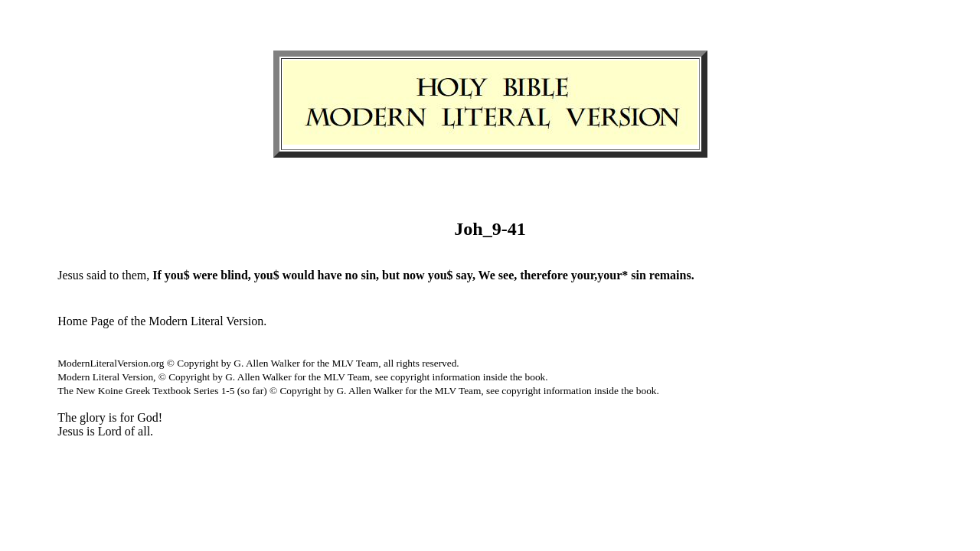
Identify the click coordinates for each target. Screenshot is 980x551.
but (391, 275)
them (134, 275)
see (506, 275)
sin (368, 275)
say (464, 275)
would (299, 275)
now (413, 275)
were (206, 275)
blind (234, 275)
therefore (544, 275)
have (330, 275)
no (352, 275)
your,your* (600, 275)
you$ (177, 275)
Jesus (70, 275)
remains (670, 275)
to (114, 275)
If (157, 275)
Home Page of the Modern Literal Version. (162, 321)
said (96, 275)
